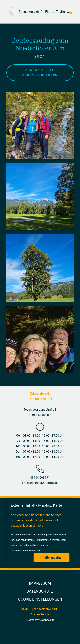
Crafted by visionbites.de (40, 620)
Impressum (40, 583)
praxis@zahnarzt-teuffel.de (40, 483)
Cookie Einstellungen (40, 599)
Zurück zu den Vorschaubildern (40, 73)
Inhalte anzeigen (51, 558)
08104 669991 (40, 477)
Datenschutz (40, 591)
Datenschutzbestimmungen (25, 551)
